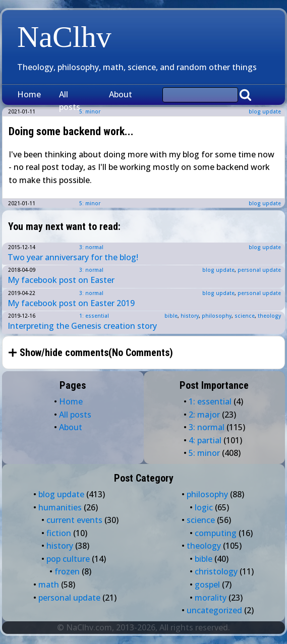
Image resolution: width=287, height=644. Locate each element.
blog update (265, 111)
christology (216, 571)
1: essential (94, 316)
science (245, 316)
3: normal (91, 247)
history (190, 316)
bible (171, 316)
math (49, 584)
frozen (67, 571)
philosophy (217, 316)
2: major (204, 415)
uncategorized (214, 610)
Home (29, 94)
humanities (60, 507)
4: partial (205, 440)
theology (269, 316)
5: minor (90, 203)
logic (204, 507)
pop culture (68, 559)
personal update (259, 270)
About (121, 94)
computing (216, 533)
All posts (70, 101)
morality (211, 598)
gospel (207, 584)
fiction (59, 533)
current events (74, 520)
